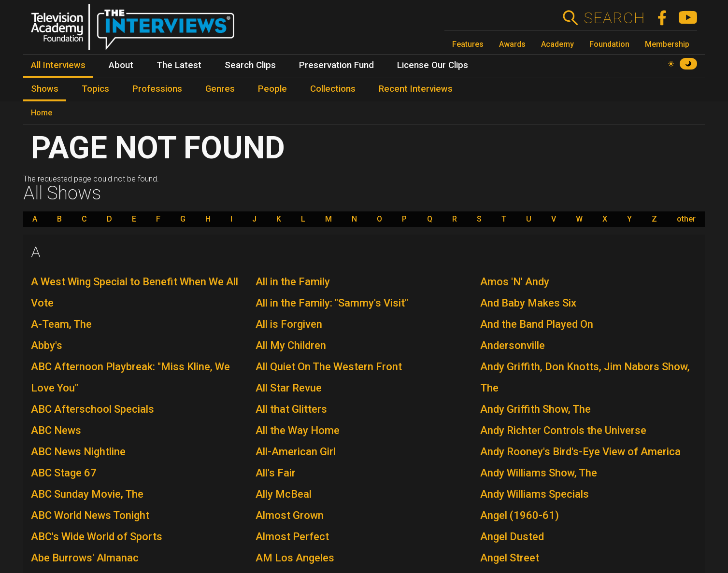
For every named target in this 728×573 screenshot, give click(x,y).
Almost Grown (290, 515)
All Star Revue (289, 388)
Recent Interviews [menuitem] (416, 89)
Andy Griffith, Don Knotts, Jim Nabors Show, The (585, 377)
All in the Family (293, 282)
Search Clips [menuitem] (250, 65)
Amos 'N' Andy (515, 282)
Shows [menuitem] (45, 89)
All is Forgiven (289, 324)
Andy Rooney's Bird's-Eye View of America (580, 452)
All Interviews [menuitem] (58, 65)
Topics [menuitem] (95, 89)
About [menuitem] (121, 65)
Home (42, 113)
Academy (557, 44)
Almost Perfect (292, 537)
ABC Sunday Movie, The (87, 494)
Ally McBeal (284, 494)
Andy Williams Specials (535, 494)
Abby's (47, 345)
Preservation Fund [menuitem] (336, 65)
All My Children (291, 345)
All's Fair (276, 473)
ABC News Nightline (78, 452)
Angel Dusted (512, 537)
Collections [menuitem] (333, 89)
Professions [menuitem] (157, 89)
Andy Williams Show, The (539, 473)
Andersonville (513, 345)
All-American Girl (296, 452)
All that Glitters (291, 409)
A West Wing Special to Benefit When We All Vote (135, 292)
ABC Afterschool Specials (93, 409)
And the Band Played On (537, 324)
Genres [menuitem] (220, 89)
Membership (667, 44)
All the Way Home (298, 430)
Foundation (609, 44)
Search (614, 18)
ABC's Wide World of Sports (97, 537)
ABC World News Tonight (90, 515)
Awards (512, 44)
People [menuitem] (272, 89)
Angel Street (510, 558)
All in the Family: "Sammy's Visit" (332, 303)
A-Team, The (61, 324)
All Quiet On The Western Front (329, 367)
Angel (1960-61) (520, 515)
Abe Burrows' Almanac (85, 558)
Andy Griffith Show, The (535, 409)
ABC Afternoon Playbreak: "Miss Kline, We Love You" (130, 377)
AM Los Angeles (295, 558)
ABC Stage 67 (64, 473)
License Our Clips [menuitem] (433, 65)
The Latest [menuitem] (179, 65)
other (686, 219)
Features (468, 44)
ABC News (56, 430)
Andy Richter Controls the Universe (563, 430)
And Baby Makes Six (528, 303)
